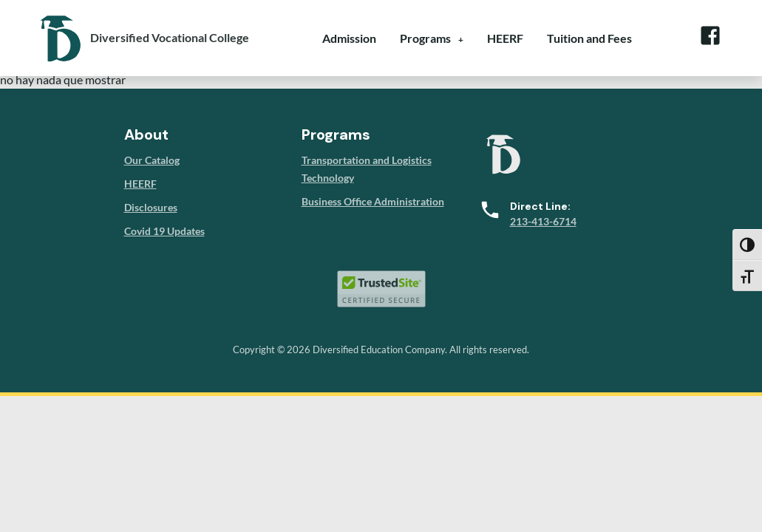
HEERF (505, 38)
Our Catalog (152, 160)
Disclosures (151, 207)
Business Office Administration (373, 201)
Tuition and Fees (589, 38)
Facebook (711, 35)
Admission (349, 38)
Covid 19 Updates (164, 231)
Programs (425, 38)
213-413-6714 (543, 221)
